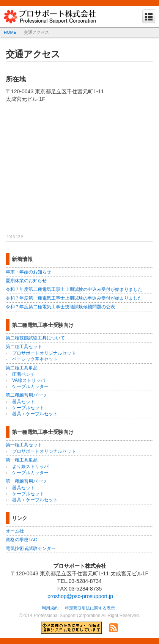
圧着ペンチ (24, 374)
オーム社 (15, 531)
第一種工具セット (24, 445)
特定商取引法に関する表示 (90, 608)
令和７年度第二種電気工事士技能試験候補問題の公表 (60, 307)
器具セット (24, 402)
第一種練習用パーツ (26, 481)
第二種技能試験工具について (35, 338)
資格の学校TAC (21, 540)
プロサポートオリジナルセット (44, 353)
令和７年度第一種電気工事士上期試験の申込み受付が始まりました (74, 298)
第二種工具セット (24, 347)
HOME (10, 32)
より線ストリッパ (30, 467)
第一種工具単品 (22, 460)
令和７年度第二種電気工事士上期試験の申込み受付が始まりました (74, 289)
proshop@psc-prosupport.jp (80, 596)
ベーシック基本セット (35, 359)
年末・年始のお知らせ (28, 272)
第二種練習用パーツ (26, 395)
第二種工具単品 (22, 368)
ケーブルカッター (30, 386)
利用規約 (50, 608)
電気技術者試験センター (31, 548)
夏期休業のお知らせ (26, 281)
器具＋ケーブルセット (35, 414)
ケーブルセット (28, 408)
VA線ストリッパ (29, 380)
